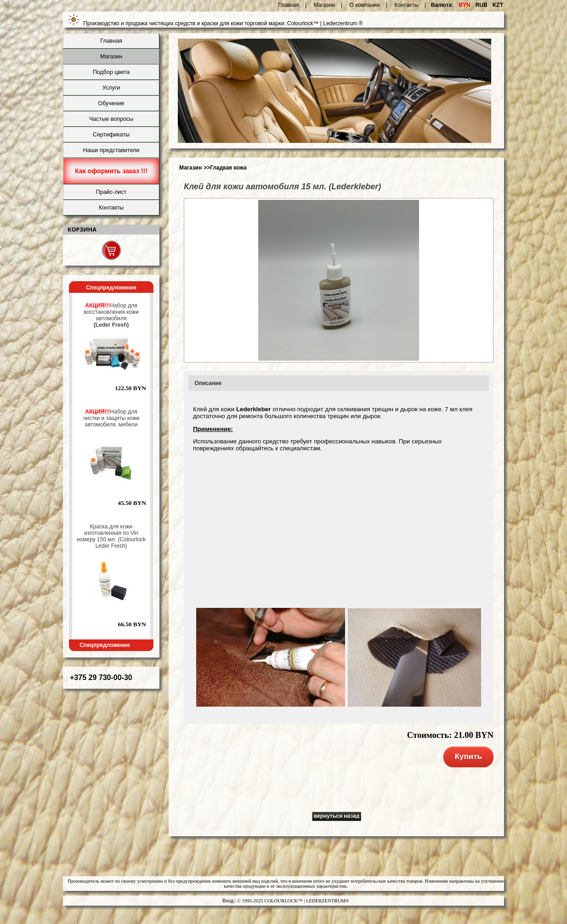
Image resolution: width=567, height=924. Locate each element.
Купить (468, 757)
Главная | (292, 5)
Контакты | (410, 5)
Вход (228, 901)
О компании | (369, 5)
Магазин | (328, 5)
